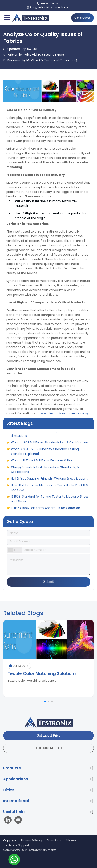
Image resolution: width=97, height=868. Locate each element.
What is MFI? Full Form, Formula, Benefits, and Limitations (44, 435)
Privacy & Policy (32, 840)
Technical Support (17, 845)
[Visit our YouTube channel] (18, 820)
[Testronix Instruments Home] (30, 18)
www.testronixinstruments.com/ (65, 413)
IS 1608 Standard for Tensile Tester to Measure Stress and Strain (50, 500)
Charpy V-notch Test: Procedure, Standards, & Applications (45, 471)
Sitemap (72, 840)
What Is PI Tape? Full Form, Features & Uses (42, 462)
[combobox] (14, 550)
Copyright (10, 840)
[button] (45, 702)
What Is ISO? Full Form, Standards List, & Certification (49, 444)
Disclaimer (54, 840)
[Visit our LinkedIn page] (9, 820)
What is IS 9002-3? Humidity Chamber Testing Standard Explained (45, 453)
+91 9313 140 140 (48, 748)
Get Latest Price (49, 735)
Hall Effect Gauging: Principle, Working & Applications (49, 480)
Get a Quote (83, 18)
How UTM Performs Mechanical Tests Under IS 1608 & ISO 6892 (50, 489)
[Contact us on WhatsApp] (14, 860)
